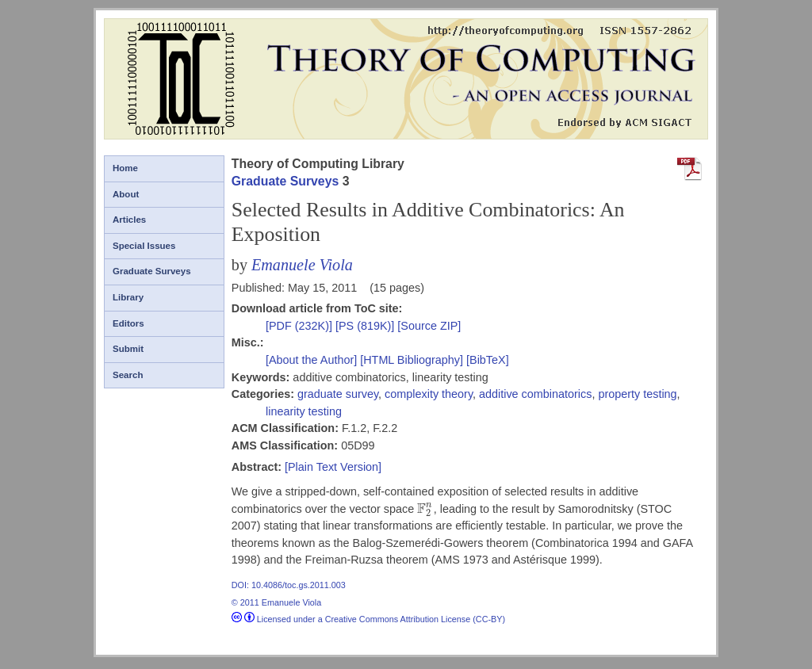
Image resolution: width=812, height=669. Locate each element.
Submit (128, 349)
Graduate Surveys (152, 271)
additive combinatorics (535, 394)
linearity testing (304, 411)
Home (125, 168)
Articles (129, 220)
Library (128, 297)
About (126, 194)
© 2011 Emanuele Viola (276, 602)
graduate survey (338, 394)
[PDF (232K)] (301, 326)
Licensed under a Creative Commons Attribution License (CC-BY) (368, 619)
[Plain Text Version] (333, 467)
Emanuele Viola (302, 265)
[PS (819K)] (366, 326)
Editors (128, 323)
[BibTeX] (488, 360)
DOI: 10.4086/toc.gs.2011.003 (289, 585)
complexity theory (429, 394)
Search (128, 375)
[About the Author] (313, 360)
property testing (637, 394)
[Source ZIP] (429, 326)
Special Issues (144, 246)
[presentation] (425, 509)
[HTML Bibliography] (412, 360)
